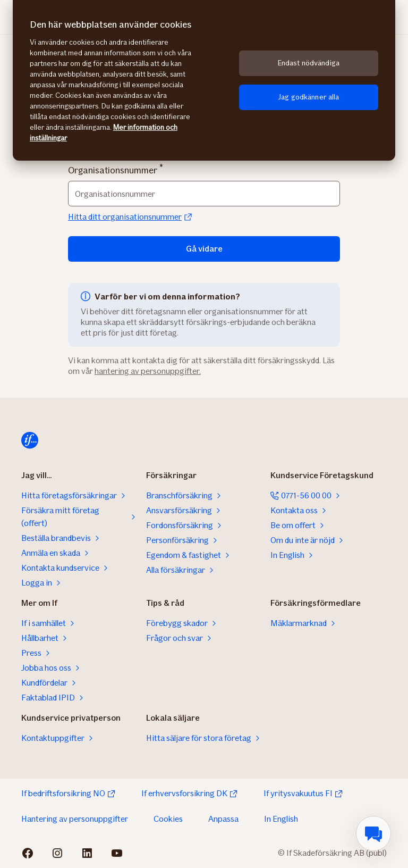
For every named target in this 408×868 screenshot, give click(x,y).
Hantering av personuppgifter (75, 819)
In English (281, 819)
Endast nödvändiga (309, 63)
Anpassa (223, 819)
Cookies (168, 819)
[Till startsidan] (30, 440)
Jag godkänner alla (309, 97)
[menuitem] (373, 833)
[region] (204, 80)
